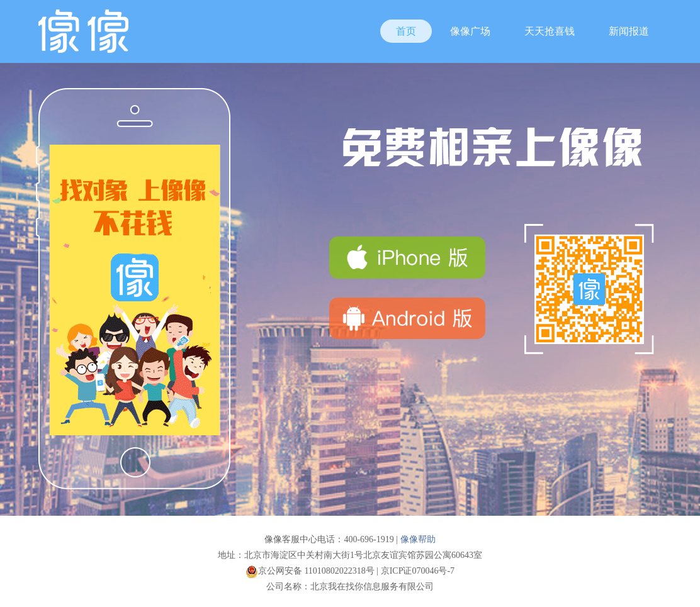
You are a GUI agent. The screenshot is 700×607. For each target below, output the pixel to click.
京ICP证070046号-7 (418, 571)
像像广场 (470, 31)
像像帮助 (418, 539)
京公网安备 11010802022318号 (310, 571)
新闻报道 (629, 31)
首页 (406, 31)
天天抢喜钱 (550, 31)
